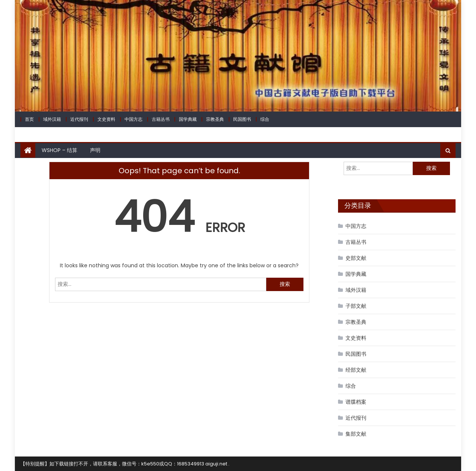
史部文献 (356, 258)
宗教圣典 (215, 119)
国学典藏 (188, 119)
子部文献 (356, 306)
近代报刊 (79, 119)
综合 (265, 119)
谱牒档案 (356, 402)
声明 (95, 150)
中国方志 (134, 119)
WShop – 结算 (59, 150)
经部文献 (356, 370)
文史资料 (106, 119)
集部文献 (356, 434)
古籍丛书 (161, 119)
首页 (29, 119)
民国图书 (242, 119)
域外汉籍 (52, 119)
